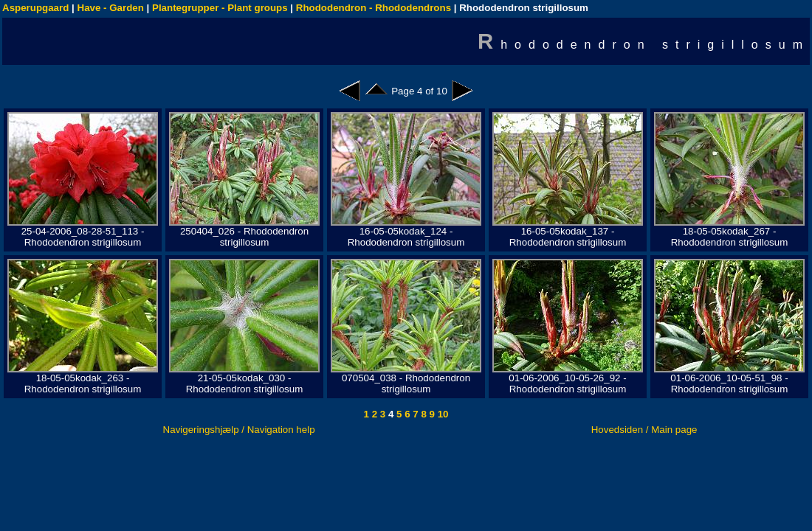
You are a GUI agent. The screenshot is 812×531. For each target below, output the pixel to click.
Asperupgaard (35, 8)
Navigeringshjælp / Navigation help (239, 430)
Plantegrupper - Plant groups (220, 8)
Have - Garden (111, 8)
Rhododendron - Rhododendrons (374, 8)
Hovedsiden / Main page (644, 430)
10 (442, 414)
